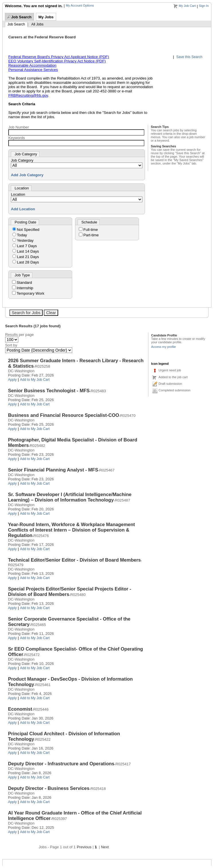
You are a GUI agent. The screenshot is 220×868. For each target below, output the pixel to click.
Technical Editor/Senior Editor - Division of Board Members (74, 560)
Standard (24, 283)
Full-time (91, 230)
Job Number (19, 127)
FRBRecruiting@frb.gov (28, 95)
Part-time (91, 235)
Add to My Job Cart (35, 380)
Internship (25, 288)
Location (18, 194)
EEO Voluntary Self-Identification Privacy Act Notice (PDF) (57, 61)
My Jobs (46, 17)
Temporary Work (30, 293)
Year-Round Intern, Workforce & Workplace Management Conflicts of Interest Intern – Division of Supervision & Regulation (71, 530)
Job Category (22, 160)
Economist (20, 709)
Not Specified (28, 230)
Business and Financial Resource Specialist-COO (64, 415)
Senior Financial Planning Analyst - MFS (53, 470)
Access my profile (164, 347)
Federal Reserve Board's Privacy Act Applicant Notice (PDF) (59, 57)
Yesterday (25, 240)
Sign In (204, 6)
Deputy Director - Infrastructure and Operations (61, 764)
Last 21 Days (28, 257)
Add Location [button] (23, 209)
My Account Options (80, 5)
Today (22, 235)
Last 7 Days (27, 246)
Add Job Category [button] (27, 175)
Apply (12, 380)
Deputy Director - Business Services (49, 788)
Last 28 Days (28, 262)
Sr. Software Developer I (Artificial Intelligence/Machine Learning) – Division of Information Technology (70, 497)
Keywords (17, 138)
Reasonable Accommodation (32, 65)
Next (105, 847)
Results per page (19, 335)
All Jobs (37, 24)
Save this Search (189, 57)
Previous (84, 847)
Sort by (11, 345)
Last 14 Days (28, 251)
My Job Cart (187, 6)
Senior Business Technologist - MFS (49, 391)
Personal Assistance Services (33, 70)
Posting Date (25, 222)
